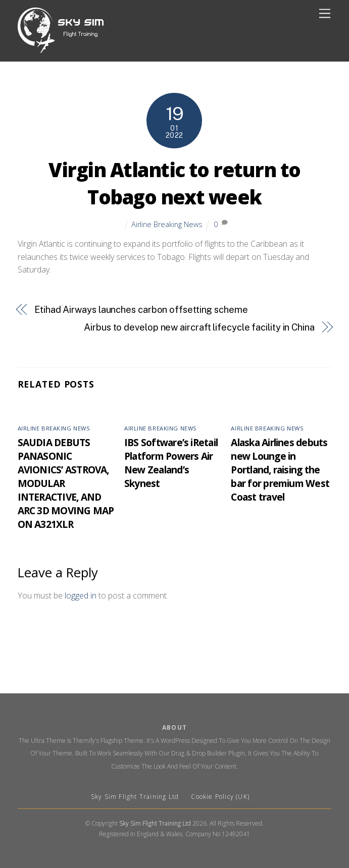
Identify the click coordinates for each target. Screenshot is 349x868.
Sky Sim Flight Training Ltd (136, 797)
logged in (81, 595)
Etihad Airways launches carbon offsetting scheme (141, 310)
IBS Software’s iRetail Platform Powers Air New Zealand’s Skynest (171, 463)
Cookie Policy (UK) (220, 797)
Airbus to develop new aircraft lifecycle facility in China (199, 327)
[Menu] (325, 14)
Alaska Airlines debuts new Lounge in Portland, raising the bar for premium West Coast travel (280, 470)
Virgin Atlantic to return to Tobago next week (174, 183)
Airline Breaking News (167, 224)
